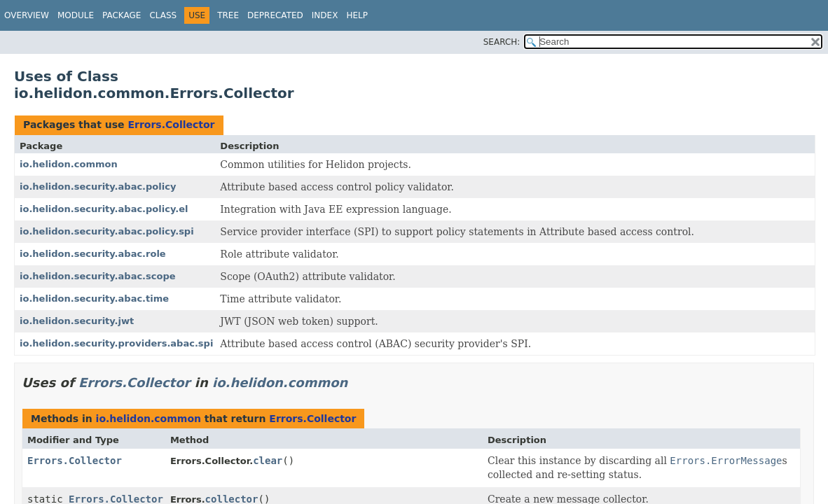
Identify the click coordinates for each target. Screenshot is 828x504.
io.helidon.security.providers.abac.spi (116, 343)
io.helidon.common (69, 164)
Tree (228, 15)
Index (325, 15)
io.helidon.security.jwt (77, 321)
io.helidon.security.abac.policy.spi (107, 231)
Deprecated (275, 15)
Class (163, 15)
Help (357, 15)
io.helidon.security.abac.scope (98, 276)
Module (76, 15)
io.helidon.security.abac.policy (98, 187)
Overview (27, 15)
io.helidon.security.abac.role (93, 254)
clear (268, 461)
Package (122, 15)
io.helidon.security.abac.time (94, 299)
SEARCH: (502, 42)
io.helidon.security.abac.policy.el (104, 209)
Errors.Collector (171, 125)
